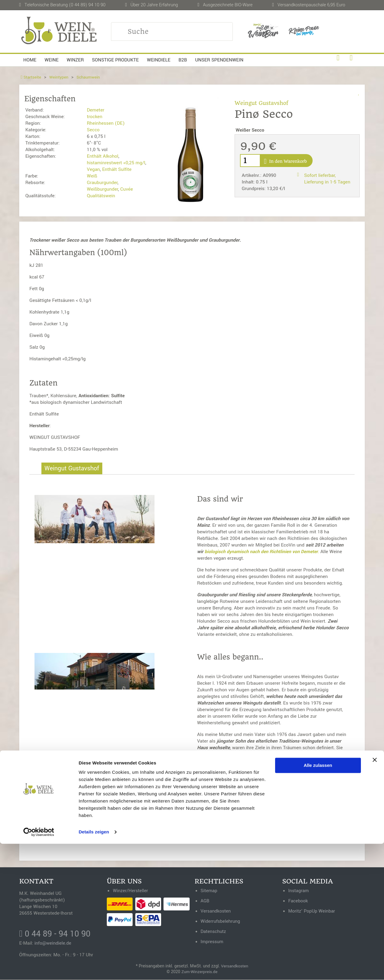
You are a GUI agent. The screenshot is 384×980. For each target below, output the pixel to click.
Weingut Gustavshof (262, 103)
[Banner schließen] (375, 896)
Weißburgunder (102, 189)
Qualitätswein (101, 196)
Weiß (92, 176)
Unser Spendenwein (219, 60)
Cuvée (127, 189)
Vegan (93, 169)
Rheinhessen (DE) (106, 123)
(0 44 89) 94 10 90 (87, 5)
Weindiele (159, 60)
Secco (93, 130)
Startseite (31, 77)
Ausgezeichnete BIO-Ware (228, 5)
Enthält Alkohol (102, 156)
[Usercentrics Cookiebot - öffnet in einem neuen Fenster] (39, 968)
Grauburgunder (102, 183)
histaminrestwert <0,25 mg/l (116, 163)
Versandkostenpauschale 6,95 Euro (311, 5)
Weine (52, 60)
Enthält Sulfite (117, 169)
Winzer (75, 60)
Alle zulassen (318, 902)
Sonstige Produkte (115, 60)
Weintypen (60, 77)
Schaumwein (90, 77)
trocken (94, 117)
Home (30, 60)
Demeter (95, 110)
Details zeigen (94, 968)
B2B (183, 60)
